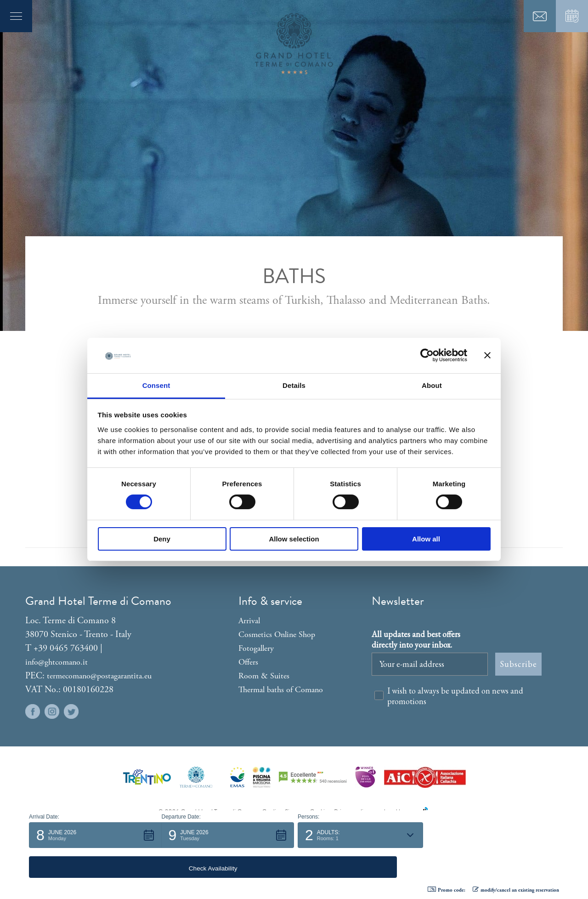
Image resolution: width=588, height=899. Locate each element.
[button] (95, 865)
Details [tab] (294, 385)
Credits (271, 812)
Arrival (249, 621)
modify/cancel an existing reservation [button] (516, 890)
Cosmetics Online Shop (277, 634)
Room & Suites (264, 676)
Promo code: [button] (447, 890)
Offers (248, 662)
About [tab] (432, 385)
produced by (402, 812)
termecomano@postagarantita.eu (99, 676)
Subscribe (518, 664)
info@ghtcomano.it (57, 662)
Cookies (320, 812)
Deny (162, 539)
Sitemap (295, 812)
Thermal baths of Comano (281, 690)
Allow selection (294, 539)
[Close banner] (487, 355)
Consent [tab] (156, 385)
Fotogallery (256, 648)
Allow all (426, 539)
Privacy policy (352, 812)
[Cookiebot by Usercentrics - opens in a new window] (427, 355)
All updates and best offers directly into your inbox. (416, 639)
